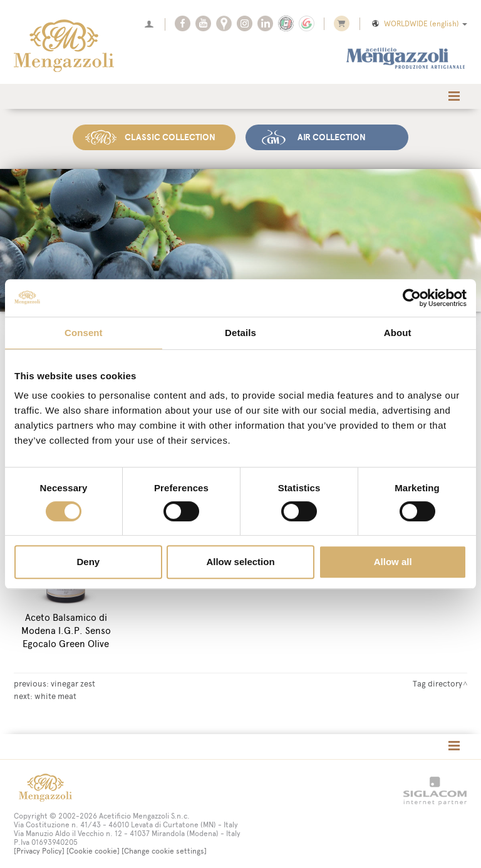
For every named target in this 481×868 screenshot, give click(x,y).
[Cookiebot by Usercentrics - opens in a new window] (412, 298)
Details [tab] (240, 333)
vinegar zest (73, 680)
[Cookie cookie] (93, 848)
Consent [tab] (84, 333)
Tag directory (437, 680)
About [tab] (398, 333)
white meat (55, 693)
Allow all (393, 562)
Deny (88, 562)
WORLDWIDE (419, 24)
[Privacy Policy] (39, 848)
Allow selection (240, 562)
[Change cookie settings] (164, 848)
